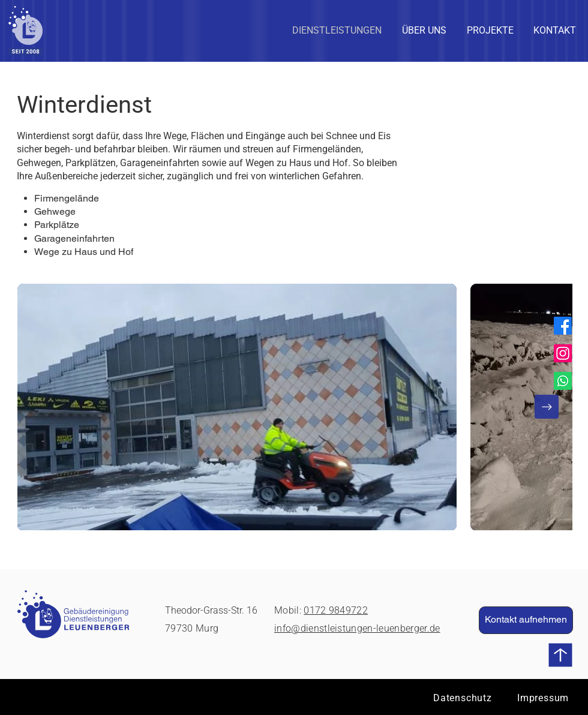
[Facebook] (563, 326)
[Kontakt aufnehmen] (526, 620)
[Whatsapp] (563, 381)
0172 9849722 (336, 610)
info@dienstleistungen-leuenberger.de (357, 628)
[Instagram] (563, 353)
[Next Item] (547, 407)
